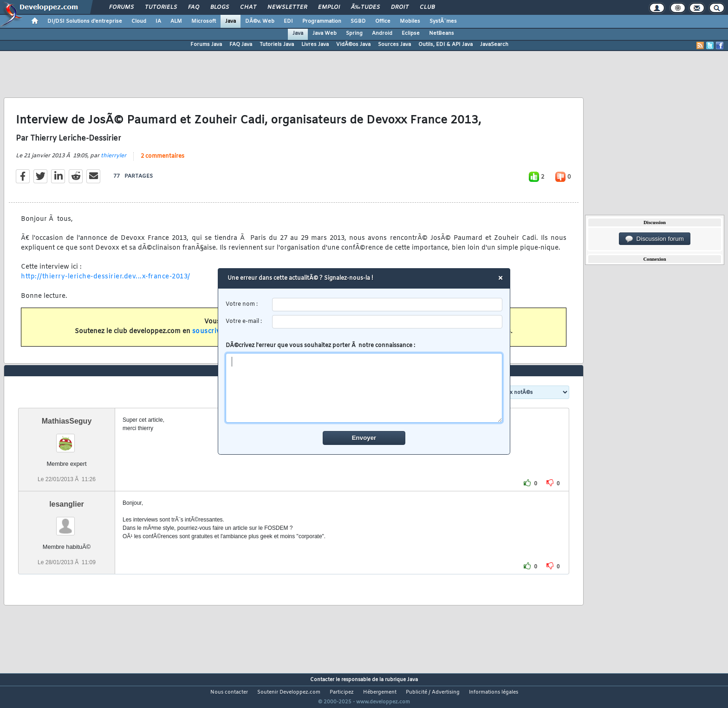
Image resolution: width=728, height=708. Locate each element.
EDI (288, 21)
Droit (400, 7)
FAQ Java (241, 45)
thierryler (114, 161)
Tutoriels (161, 7)
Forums (121, 7)
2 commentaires (162, 162)
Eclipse (411, 33)
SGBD (358, 21)
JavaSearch (494, 45)
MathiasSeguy (67, 438)
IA (158, 21)
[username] (387, 305)
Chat (248, 7)
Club (427, 7)
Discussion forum (655, 239)
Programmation (322, 21)
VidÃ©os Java (353, 45)
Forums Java (206, 45)
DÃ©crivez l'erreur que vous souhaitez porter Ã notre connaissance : (364, 382)
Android (382, 33)
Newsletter (287, 7)
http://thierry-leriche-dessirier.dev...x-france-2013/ (106, 283)
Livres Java (315, 45)
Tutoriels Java (277, 45)
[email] (387, 322)
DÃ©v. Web (260, 21)
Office (383, 21)
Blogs (220, 7)
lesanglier (67, 521)
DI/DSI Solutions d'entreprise (85, 21)
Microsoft (204, 21)
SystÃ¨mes (443, 21)
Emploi (329, 7)
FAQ (194, 7)
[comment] (364, 388)
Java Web (325, 33)
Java (231, 21)
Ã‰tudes (365, 7)
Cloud (139, 21)
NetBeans (442, 33)
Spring (354, 33)
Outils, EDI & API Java (445, 45)
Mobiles (410, 21)
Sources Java (394, 45)
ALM (176, 21)
